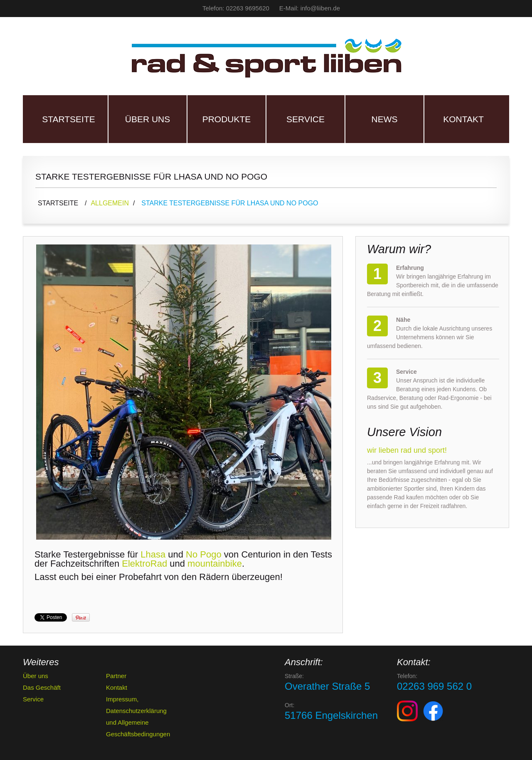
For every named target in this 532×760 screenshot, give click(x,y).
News (385, 119)
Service (305, 119)
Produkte (227, 119)
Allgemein (110, 203)
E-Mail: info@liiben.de (310, 8)
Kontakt (463, 119)
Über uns (148, 119)
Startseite (69, 119)
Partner (116, 676)
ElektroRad (144, 564)
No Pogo (204, 554)
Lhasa (153, 554)
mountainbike (215, 564)
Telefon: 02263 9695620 (236, 8)
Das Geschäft (42, 687)
